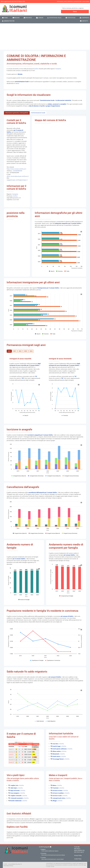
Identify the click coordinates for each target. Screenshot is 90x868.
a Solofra (58, 744)
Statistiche (70, 18)
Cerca (75, 12)
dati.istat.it (77, 849)
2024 (31, 351)
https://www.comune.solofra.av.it (16, 169)
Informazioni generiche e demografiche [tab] (17, 113)
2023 (26, 351)
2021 (15, 351)
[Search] (75, 8)
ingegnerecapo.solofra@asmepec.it (17, 180)
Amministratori (8, 21)
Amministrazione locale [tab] (38, 113)
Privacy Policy (78, 855)
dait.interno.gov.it (79, 852)
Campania (58, 69)
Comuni (40, 18)
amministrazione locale (22, 82)
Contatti (84, 21)
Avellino (36, 69)
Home (5, 18)
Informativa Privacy (8, 866)
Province (28, 18)
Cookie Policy (78, 859)
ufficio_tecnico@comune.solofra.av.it (18, 176)
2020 (9, 351)
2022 (20, 351)
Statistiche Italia (54, 18)
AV (20, 198)
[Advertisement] (45, 37)
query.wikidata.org (79, 850)
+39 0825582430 (17, 171)
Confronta (84, 18)
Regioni (16, 18)
